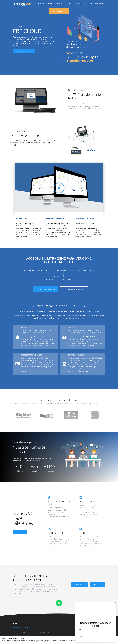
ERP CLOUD (41, 4)
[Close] (116, 603)
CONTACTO (89, 4)
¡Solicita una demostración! (24, 51)
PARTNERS (78, 4)
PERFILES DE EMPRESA (55, 4)
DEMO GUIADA (99, 4)
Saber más (20, 532)
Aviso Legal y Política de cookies (22, 627)
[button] (59, 188)
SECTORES (68, 4)
